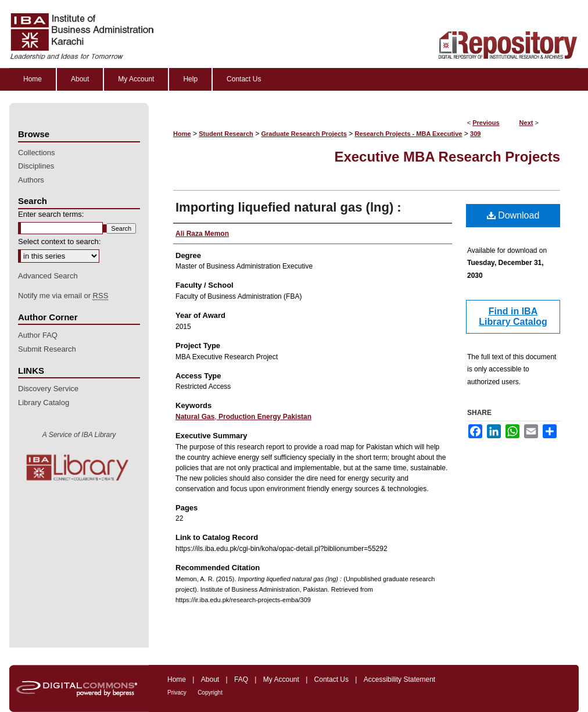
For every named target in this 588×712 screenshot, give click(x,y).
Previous (486, 123)
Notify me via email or (63, 296)
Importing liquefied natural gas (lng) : (288, 207)
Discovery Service (48, 389)
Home (182, 134)
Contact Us (331, 679)
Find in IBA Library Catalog (513, 316)
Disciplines (36, 166)
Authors (31, 180)
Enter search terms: (51, 214)
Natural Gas (195, 417)
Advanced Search (48, 276)
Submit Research (47, 349)
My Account (281, 679)
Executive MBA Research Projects (447, 157)
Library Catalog (44, 402)
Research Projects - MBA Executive (409, 134)
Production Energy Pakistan (264, 417)
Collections (37, 153)
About (210, 679)
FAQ (241, 679)
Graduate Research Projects (304, 134)
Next (526, 123)
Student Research (226, 134)
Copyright (210, 693)
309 (475, 134)
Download (513, 215)
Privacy (177, 693)
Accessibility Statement (399, 679)
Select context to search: (59, 241)
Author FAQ (38, 335)
